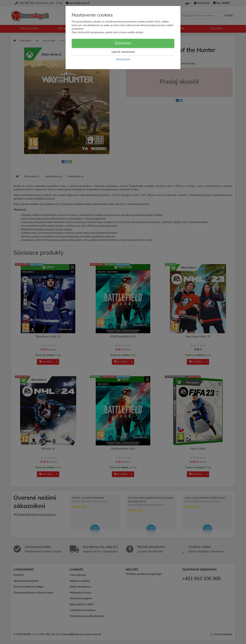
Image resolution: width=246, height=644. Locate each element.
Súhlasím (123, 43)
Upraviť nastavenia (123, 52)
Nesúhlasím (123, 60)
